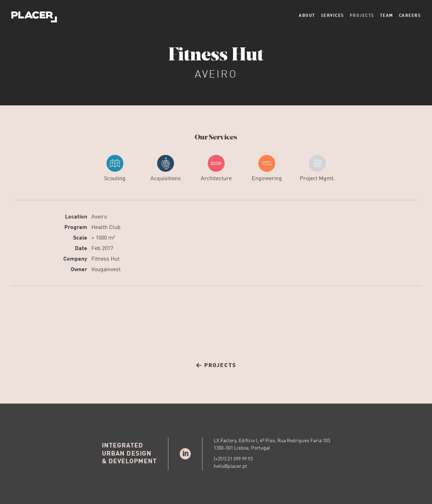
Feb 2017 (102, 249)
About (307, 16)
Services (333, 16)
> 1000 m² (103, 238)
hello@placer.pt (230, 466)
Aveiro (99, 217)
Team (387, 16)
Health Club (106, 228)
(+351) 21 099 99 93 (233, 459)
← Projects (216, 366)
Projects (362, 16)
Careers (410, 16)
